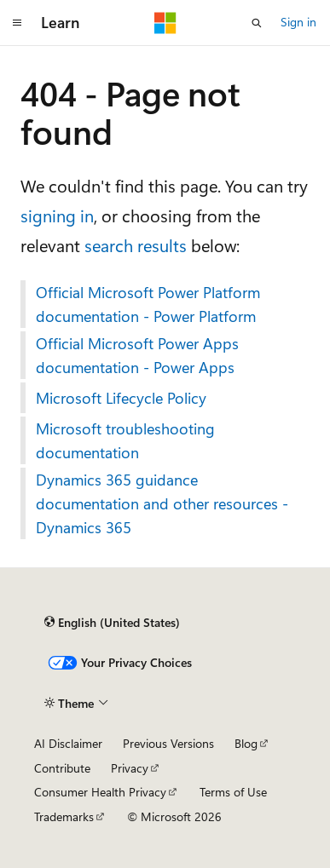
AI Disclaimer (68, 743)
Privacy (130, 768)
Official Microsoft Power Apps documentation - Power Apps (137, 355)
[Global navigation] (17, 23)
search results (136, 245)
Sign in (298, 22)
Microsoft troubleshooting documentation (125, 440)
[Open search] (257, 23)
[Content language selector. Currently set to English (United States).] (112, 623)
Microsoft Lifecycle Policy (121, 398)
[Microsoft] (165, 23)
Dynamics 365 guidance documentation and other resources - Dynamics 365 (162, 503)
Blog (246, 743)
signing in (57, 215)
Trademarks (64, 816)
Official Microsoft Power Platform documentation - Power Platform (148, 304)
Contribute (62, 768)
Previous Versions (168, 743)
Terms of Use (233, 792)
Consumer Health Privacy (100, 792)
